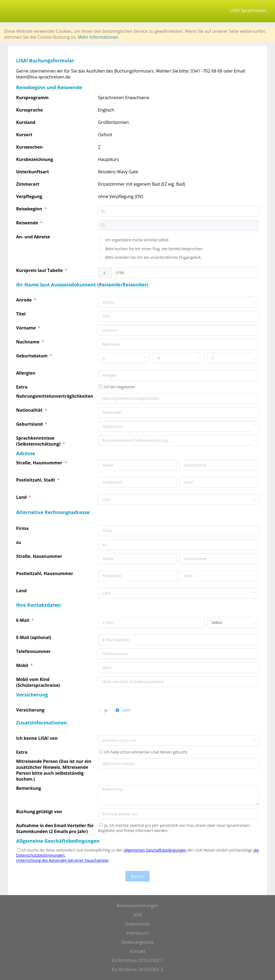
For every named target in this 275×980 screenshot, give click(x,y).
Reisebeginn (30, 209)
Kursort (24, 135)
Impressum (137, 933)
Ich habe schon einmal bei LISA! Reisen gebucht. (146, 752)
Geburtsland (30, 424)
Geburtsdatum (32, 356)
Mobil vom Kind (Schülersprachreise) (39, 682)
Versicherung (31, 710)
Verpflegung (29, 196)
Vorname (26, 328)
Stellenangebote (138, 942)
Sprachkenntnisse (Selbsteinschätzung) (39, 441)
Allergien (26, 373)
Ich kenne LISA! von (37, 738)
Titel (21, 314)
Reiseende (28, 223)
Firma (23, 528)
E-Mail (23, 620)
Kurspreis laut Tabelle (40, 270)
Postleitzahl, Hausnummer (45, 573)
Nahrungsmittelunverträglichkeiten (55, 396)
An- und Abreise (34, 237)
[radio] (134, 240)
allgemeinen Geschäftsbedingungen (155, 850)
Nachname (28, 342)
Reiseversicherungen (138, 906)
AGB (137, 915)
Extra (23, 387)
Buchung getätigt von (40, 812)
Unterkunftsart (32, 172)
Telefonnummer (34, 651)
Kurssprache (30, 110)
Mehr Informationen (98, 37)
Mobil (23, 665)
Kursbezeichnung (35, 159)
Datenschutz (137, 924)
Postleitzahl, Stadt (36, 480)
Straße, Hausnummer (40, 463)
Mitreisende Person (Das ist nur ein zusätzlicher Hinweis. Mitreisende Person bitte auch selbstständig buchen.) (54, 770)
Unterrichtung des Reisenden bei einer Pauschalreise (62, 860)
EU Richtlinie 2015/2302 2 (137, 970)
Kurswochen (29, 147)
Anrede (24, 300)
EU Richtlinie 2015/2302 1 (137, 960)
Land (22, 497)
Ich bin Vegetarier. (120, 387)
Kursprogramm (32, 98)
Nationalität (30, 410)
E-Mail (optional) (34, 637)
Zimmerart (28, 184)
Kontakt (137, 951)
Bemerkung (29, 788)
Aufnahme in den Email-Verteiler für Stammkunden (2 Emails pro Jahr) (55, 828)
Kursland (26, 122)
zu (19, 542)
